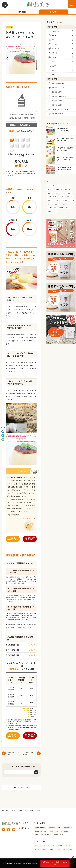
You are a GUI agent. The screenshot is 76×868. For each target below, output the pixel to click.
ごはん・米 (51, 186)
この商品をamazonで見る (13, 539)
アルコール (64, 200)
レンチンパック (52, 197)
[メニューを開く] (72, 4)
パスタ (56, 200)
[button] (7, 58)
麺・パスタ (59, 189)
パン (66, 186)
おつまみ (50, 189)
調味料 (50, 193)
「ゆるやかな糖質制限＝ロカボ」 (16, 595)
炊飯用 (61, 208)
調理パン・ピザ (52, 211)
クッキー (62, 197)
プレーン (70, 197)
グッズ (63, 193)
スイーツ (59, 186)
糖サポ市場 (5, 811)
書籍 (69, 193)
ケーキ (68, 208)
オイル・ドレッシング (54, 204)
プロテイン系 (67, 204)
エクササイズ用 (52, 208)
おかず (72, 200)
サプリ (56, 193)
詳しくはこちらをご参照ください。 (23, 722)
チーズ (50, 200)
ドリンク (67, 189)
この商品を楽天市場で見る (30, 539)
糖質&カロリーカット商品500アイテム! (55, 863)
